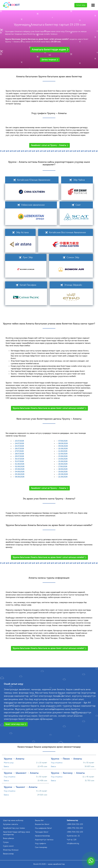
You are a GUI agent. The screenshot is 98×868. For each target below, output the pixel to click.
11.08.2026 (63, 451)
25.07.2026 (19, 446)
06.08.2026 (20, 477)
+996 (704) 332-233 (75, 832)
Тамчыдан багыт (42, 832)
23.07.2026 (19, 441)
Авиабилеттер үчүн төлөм (14, 828)
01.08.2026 (20, 464)
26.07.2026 (19, 449)
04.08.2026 (20, 472)
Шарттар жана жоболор (13, 820)
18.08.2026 (63, 469)
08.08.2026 (63, 443)
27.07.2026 (19, 451)
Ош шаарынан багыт (43, 828)
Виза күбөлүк (9, 838)
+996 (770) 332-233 (75, 828)
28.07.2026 (19, 454)
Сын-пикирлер (41, 847)
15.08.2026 (63, 461)
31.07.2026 (19, 461)
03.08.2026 (20, 469)
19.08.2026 (63, 472)
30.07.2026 (19, 459)
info (73, 843)
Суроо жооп (8, 846)
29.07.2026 (19, 456)
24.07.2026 (19, 443)
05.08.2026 (20, 474)
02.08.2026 (20, 467)
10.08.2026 (63, 449)
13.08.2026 (63, 456)
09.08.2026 (63, 446)
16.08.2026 (63, 464)
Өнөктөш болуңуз (11, 850)
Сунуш (6, 842)
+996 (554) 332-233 (75, 824)
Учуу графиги (40, 843)
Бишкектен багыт (42, 824)
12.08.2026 (63, 454)
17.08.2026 (63, 467)
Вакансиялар (8, 854)
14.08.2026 (63, 459)
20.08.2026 (63, 474)
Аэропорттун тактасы (44, 840)
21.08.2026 (63, 477)
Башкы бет (39, 820)
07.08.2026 (63, 441)
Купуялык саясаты (11, 824)
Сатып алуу (81, 5)
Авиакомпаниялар (42, 836)
